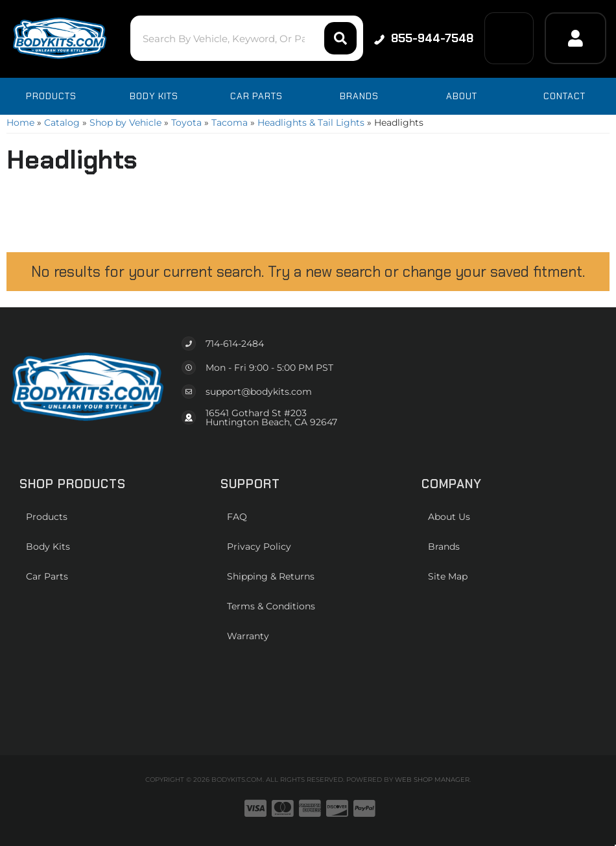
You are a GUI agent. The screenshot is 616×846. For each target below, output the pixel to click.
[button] (244, 38)
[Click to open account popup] (575, 38)
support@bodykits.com (259, 392)
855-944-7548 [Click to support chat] (423, 38)
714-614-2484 (235, 344)
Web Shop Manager (432, 780)
